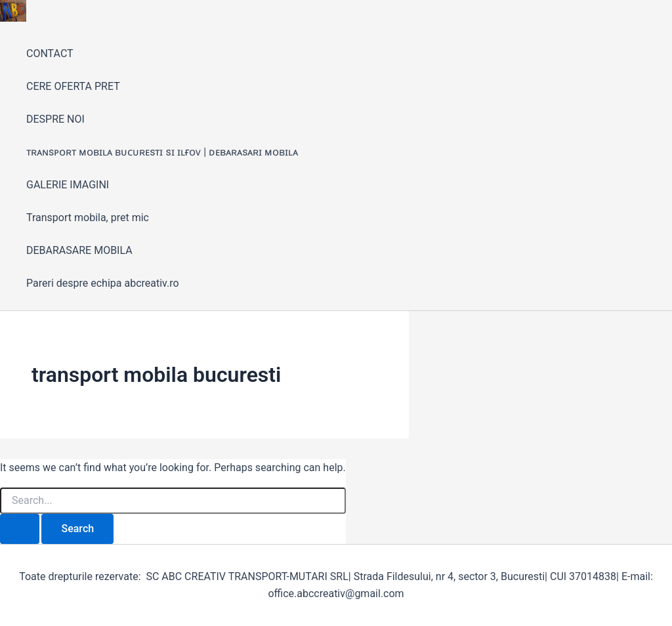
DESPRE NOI (55, 119)
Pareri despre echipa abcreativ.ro (103, 283)
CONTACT (50, 53)
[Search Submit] (20, 529)
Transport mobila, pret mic (88, 218)
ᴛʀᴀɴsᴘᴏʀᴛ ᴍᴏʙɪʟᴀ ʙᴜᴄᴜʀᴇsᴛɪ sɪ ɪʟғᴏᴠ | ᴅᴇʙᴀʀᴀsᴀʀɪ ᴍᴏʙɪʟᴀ (162, 152)
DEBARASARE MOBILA (79, 250)
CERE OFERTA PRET (73, 86)
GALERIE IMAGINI (68, 185)
